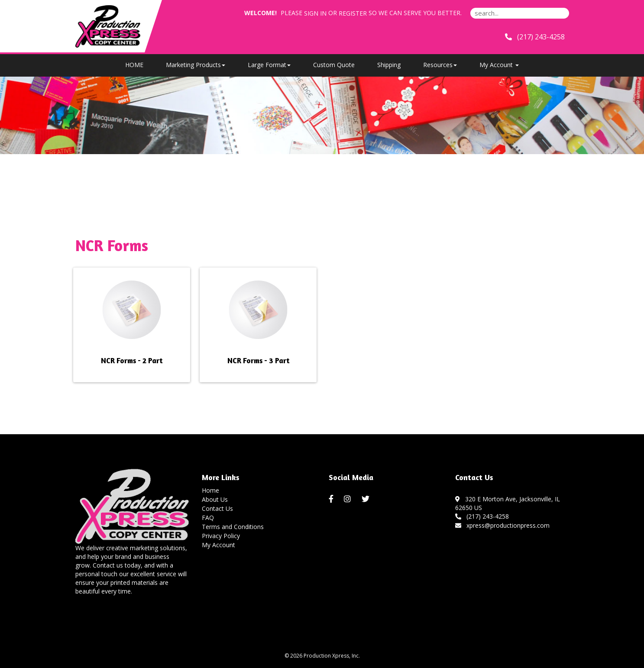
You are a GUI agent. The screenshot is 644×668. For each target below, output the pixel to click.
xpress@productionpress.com (502, 525)
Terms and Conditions (233, 527)
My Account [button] (499, 65)
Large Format (269, 65)
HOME (134, 65)
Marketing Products (196, 65)
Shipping (389, 65)
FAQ (208, 518)
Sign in (315, 13)
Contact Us (217, 508)
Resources (440, 65)
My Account (218, 545)
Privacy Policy (221, 536)
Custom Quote (334, 65)
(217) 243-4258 (482, 516)
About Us (215, 499)
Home (210, 490)
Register (353, 13)
